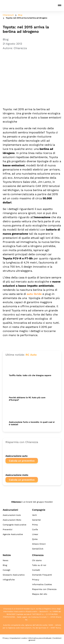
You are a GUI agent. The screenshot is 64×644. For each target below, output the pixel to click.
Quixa (35, 539)
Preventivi (8, 530)
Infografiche (9, 580)
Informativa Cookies (42, 584)
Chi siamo (37, 560)
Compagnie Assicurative (15, 525)
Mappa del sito (40, 594)
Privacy (36, 580)
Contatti (36, 570)
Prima (35, 525)
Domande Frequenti (42, 575)
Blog (20, 15)
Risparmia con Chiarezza (44, 589)
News (5, 560)
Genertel (36, 520)
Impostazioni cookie (18, 638)
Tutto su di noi (39, 565)
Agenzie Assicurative (13, 534)
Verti (34, 515)
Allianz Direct (39, 544)
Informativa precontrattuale (40, 638)
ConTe (35, 530)
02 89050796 (34, 620)
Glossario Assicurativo (14, 575)
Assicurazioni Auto (12, 515)
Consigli (6, 570)
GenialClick (38, 549)
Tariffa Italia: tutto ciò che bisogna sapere (30, 375)
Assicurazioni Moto (12, 520)
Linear (35, 534)
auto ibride (34, 294)
